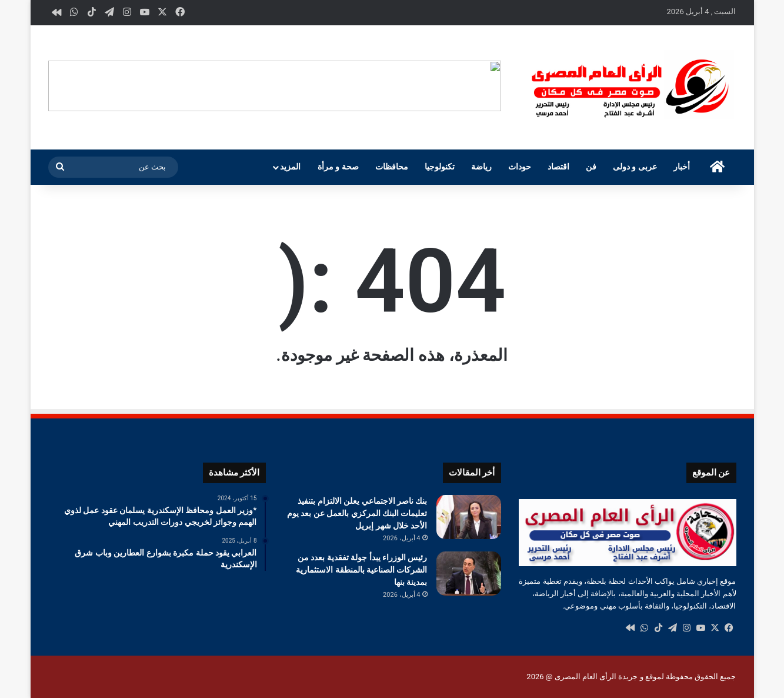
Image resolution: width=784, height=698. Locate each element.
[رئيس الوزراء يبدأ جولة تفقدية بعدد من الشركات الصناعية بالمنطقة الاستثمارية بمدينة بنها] (469, 574)
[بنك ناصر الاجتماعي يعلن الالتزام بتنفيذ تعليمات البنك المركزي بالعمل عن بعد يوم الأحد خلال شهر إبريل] (469, 517)
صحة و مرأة (338, 167)
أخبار (682, 167)
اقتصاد (558, 167)
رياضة (481, 167)
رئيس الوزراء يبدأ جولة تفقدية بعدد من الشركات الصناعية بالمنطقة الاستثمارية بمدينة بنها (361, 570)
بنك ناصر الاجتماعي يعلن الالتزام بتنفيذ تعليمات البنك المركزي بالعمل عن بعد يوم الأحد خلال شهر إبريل (357, 513)
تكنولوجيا (440, 167)
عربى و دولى (635, 167)
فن (591, 167)
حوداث (520, 167)
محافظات (392, 167)
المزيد (290, 167)
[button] (492, 86)
